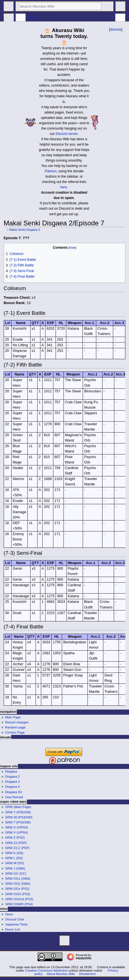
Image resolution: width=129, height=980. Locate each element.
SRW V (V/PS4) (17, 832)
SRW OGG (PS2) (18, 894)
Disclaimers (87, 974)
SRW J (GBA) (15, 868)
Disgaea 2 (12, 777)
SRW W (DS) (15, 863)
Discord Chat (14, 919)
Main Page (13, 717)
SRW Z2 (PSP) (16, 843)
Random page (15, 727)
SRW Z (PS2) (15, 838)
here (64, 187)
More (33, 17)
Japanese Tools (16, 924)
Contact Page (15, 732)
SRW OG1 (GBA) (18, 879)
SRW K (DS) (14, 853)
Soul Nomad (14, 797)
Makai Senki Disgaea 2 (25, 230)
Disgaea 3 (12, 782)
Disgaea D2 (14, 792)
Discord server (66, 134)
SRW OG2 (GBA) (18, 884)
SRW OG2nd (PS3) (19, 899)
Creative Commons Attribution (47, 970)
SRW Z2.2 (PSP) (17, 848)
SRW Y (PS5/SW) (18, 812)
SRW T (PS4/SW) (18, 822)
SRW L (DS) (14, 858)
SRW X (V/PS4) (17, 827)
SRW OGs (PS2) (17, 889)
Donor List (12, 929)
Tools (120, 18)
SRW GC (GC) (16, 873)
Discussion (21, 18)
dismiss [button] (116, 30)
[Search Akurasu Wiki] (60, 6)
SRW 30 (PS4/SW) (19, 817)
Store (9, 914)
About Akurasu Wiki (61, 974)
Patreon (51, 171)
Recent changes (17, 722)
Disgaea (11, 771)
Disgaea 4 (12, 787)
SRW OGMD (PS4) (19, 904)
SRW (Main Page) (18, 807)
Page (9, 18)
